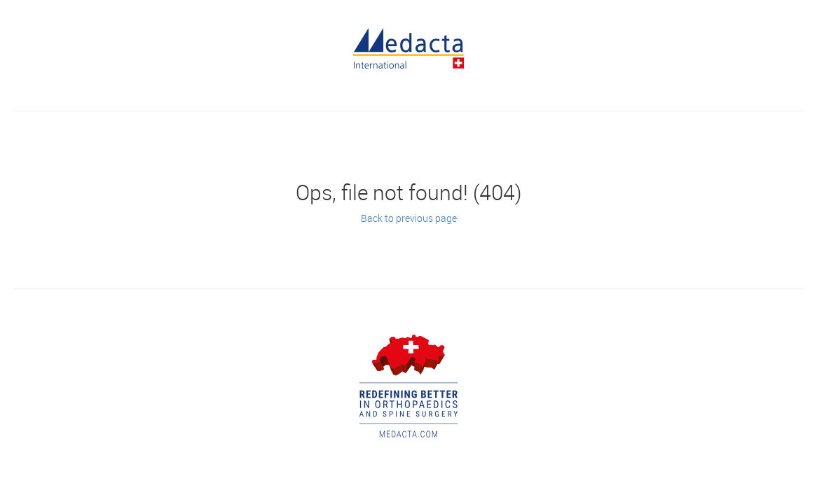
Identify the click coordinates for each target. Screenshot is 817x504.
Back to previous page (409, 218)
